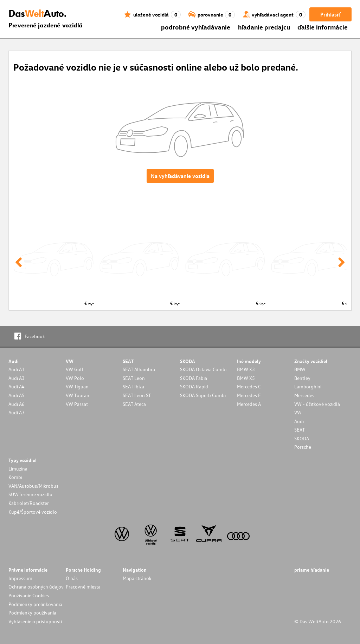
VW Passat (77, 404)
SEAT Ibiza (133, 386)
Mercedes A (249, 404)
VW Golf (75, 369)
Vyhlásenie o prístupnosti (35, 621)
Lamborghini (308, 386)
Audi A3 (17, 378)
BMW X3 (246, 369)
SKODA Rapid (194, 386)
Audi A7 (17, 412)
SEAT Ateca (134, 404)
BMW (300, 369)
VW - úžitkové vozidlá (317, 404)
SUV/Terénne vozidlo (30, 494)
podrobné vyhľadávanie (196, 27)
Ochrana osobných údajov (36, 587)
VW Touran (78, 395)
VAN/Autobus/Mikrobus (33, 486)
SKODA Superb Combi (203, 395)
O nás (72, 578)
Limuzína (18, 469)
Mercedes (304, 395)
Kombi (15, 477)
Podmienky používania (32, 613)
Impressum (20, 578)
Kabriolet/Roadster (29, 503)
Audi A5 (17, 395)
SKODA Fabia (194, 378)
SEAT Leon (134, 378)
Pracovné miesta (83, 587)
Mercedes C (249, 386)
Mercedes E (249, 395)
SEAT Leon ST (137, 395)
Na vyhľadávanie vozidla (180, 176)
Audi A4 (17, 386)
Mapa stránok (137, 578)
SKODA (302, 438)
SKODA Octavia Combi (203, 369)
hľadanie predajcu (264, 27)
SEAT (300, 430)
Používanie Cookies (29, 595)
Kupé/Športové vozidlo (33, 512)
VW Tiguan (77, 386)
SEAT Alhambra (139, 369)
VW (298, 412)
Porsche (303, 447)
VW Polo (75, 378)
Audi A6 (17, 404)
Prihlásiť (330, 14)
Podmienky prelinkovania (35, 604)
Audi (299, 421)
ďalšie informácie (323, 27)
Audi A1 (17, 369)
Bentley (302, 378)
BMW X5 (246, 378)
